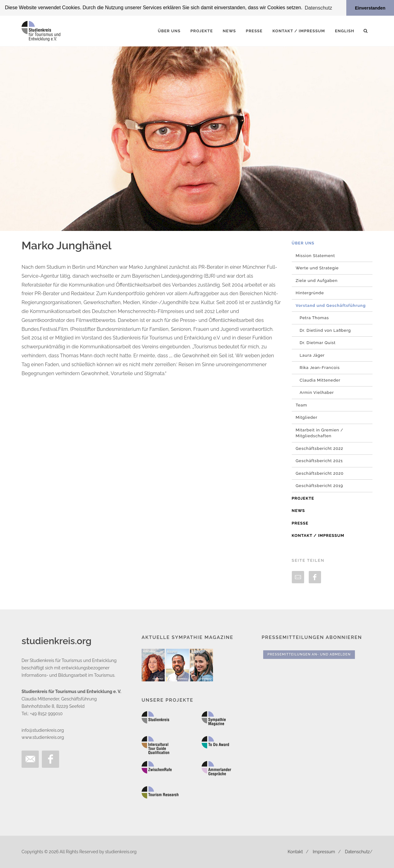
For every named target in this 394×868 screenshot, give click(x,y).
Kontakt (295, 852)
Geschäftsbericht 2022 (320, 448)
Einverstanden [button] (370, 8)
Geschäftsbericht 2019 (320, 486)
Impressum (324, 852)
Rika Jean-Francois (320, 368)
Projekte (303, 498)
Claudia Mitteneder (320, 380)
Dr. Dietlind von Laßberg (326, 330)
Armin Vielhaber (317, 392)
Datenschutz (358, 852)
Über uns (303, 243)
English (345, 31)
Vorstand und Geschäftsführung (331, 305)
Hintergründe (310, 293)
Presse (300, 523)
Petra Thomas (314, 318)
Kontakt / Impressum (318, 535)
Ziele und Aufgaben (317, 281)
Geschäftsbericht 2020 (320, 473)
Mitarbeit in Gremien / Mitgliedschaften (320, 433)
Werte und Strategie (317, 268)
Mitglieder (307, 417)
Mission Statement (316, 256)
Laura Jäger (312, 355)
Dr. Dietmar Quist (318, 343)
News (298, 511)
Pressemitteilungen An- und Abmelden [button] (309, 654)
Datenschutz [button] (318, 8)
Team (302, 405)
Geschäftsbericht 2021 (319, 461)
